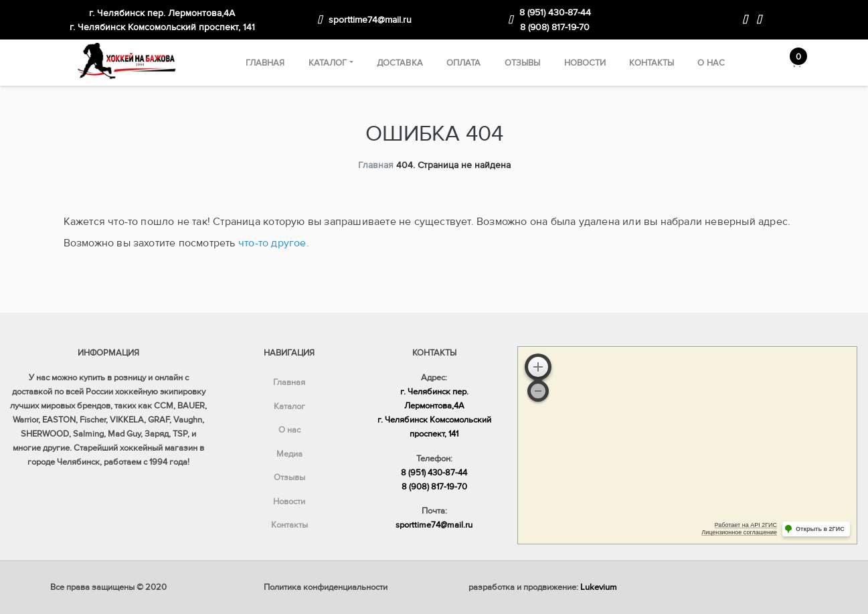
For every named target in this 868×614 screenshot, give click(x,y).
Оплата (464, 63)
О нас (711, 63)
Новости (585, 63)
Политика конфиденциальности (326, 587)
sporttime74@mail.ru (370, 20)
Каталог (328, 63)
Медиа (289, 454)
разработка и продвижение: (543, 587)
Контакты (652, 63)
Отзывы (523, 63)
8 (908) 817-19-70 (555, 27)
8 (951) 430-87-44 (555, 12)
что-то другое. (274, 243)
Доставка (400, 63)
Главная (265, 63)
